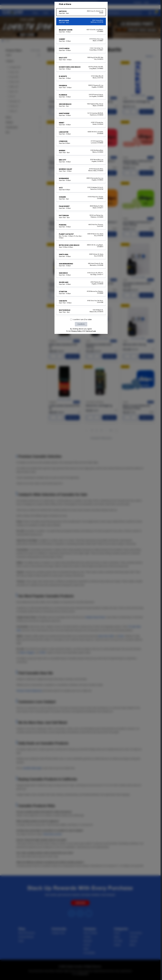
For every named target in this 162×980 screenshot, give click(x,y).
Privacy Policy (77, 331)
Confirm (81, 324)
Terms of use (91, 331)
